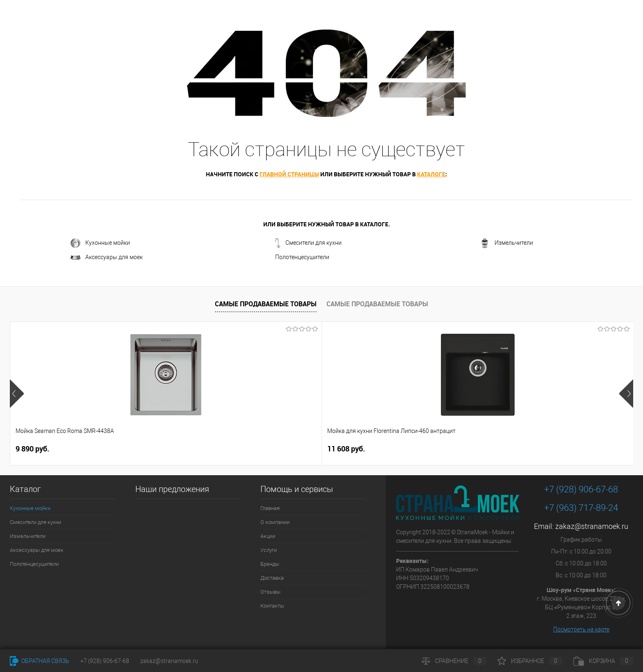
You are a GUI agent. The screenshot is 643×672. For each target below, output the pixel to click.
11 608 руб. (159, 449)
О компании (275, 522)
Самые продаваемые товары (266, 304)
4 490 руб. (289, 449)
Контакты (272, 606)
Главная (270, 508)
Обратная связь (40, 661)
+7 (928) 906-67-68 (581, 489)
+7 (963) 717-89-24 (581, 508)
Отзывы (270, 592)
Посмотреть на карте (581, 629)
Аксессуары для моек (107, 257)
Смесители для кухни (308, 243)
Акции (268, 536)
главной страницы (289, 174)
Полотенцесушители (302, 257)
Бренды (270, 564)
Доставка (272, 578)
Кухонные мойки (100, 243)
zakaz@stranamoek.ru (592, 526)
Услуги (269, 550)
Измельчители (506, 243)
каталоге (431, 174)
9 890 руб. (32, 449)
